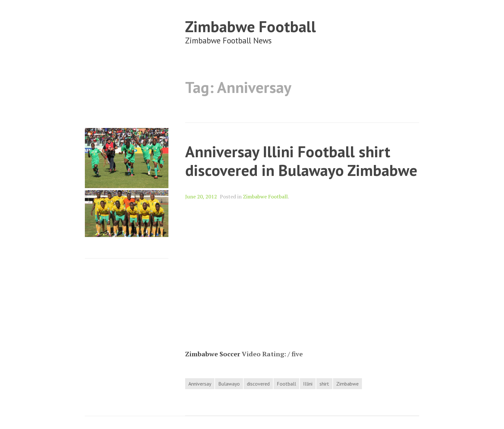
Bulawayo (229, 384)
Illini (308, 384)
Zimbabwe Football (251, 26)
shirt (324, 384)
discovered (258, 384)
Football (286, 384)
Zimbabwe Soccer (213, 354)
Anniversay (200, 384)
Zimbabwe (347, 384)
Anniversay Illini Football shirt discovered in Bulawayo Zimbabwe (301, 161)
